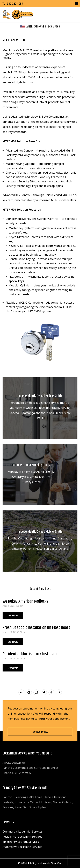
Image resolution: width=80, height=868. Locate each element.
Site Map (57, 863)
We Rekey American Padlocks (25, 601)
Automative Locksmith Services (22, 847)
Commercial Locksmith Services (23, 832)
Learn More (13, 616)
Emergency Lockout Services (21, 842)
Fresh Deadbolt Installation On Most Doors (36, 628)
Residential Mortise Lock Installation (32, 654)
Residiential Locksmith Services (22, 837)
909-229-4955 (15, 4)
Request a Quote (40, 732)
